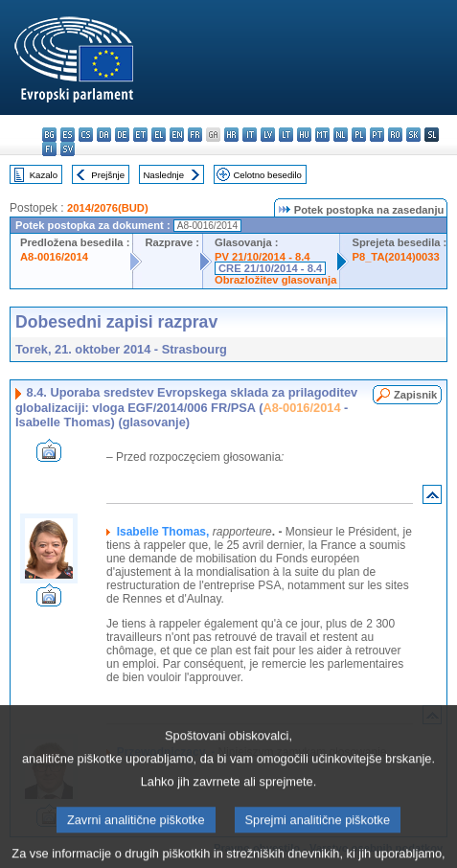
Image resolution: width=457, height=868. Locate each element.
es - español (68, 135)
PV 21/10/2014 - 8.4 (263, 257)
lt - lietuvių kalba (286, 135)
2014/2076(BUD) (108, 208)
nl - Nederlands (341, 135)
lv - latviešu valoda (268, 135)
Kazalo (44, 175)
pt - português (377, 135)
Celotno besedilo (267, 175)
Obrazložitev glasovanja (275, 280)
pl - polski (359, 135)
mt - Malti (322, 135)
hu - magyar (304, 135)
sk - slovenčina (413, 135)
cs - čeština (86, 135)
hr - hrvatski (231, 135)
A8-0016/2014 (54, 257)
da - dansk (104, 135)
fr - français (195, 135)
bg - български (49, 135)
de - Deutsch (122, 135)
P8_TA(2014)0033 (395, 257)
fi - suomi (49, 149)
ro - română (395, 135)
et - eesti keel (140, 135)
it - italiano (250, 135)
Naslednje (163, 175)
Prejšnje (108, 175)
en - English (177, 135)
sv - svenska (68, 149)
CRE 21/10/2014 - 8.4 (270, 268)
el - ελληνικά (159, 135)
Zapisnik (415, 395)
